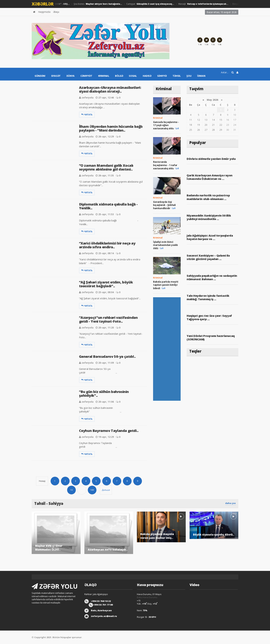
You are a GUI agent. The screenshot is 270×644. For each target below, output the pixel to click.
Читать (87, 115)
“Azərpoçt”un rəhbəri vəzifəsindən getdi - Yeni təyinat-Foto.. (108, 319)
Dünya (71, 76)
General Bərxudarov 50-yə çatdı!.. (107, 356)
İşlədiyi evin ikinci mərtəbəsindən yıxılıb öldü (165, 245)
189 (92, 490)
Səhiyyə (162, 76)
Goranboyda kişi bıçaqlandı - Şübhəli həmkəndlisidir (164, 205)
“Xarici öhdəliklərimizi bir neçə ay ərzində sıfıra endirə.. (107, 245)
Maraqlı (202, 4)
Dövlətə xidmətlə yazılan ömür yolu (211, 159)
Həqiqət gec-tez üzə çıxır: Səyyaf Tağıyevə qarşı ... (209, 317)
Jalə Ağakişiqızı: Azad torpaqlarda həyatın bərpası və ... (210, 237)
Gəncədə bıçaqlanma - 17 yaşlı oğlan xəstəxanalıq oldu (166, 125)
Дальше (106, 490)
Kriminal (104, 76)
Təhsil (177, 76)
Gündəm (40, 76)
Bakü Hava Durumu (147, 597)
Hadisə (147, 76)
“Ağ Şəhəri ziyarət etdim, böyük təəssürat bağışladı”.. (106, 284)
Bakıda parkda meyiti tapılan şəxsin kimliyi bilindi (166, 285)
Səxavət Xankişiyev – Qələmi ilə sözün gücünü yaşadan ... (208, 257)
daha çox (230, 503)
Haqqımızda (44, 12)
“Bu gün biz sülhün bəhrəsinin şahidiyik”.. (104, 394)
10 (71, 490)
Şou (189, 76)
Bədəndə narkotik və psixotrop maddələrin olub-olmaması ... (208, 197)
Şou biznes (98, 4)
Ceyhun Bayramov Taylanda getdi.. (109, 431)
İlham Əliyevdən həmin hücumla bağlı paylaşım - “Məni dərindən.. (111, 128)
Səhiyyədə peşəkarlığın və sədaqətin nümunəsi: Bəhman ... (212, 277)
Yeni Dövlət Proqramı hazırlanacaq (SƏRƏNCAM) (211, 338)
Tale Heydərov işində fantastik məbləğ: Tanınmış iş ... (208, 297)
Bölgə (119, 76)
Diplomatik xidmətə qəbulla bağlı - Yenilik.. (108, 206)
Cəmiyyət (149, 4)
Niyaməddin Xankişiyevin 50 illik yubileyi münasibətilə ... (209, 217)
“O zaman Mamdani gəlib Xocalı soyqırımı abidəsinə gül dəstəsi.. (106, 167)
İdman (201, 76)
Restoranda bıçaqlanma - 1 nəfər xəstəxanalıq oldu (165, 165)
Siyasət (56, 76)
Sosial (133, 76)
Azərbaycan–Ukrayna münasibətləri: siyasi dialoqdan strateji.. (110, 89)
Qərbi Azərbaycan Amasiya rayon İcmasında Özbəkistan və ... (210, 177)
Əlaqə (56, 12)
